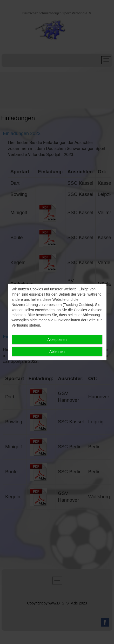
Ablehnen (57, 352)
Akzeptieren (57, 340)
